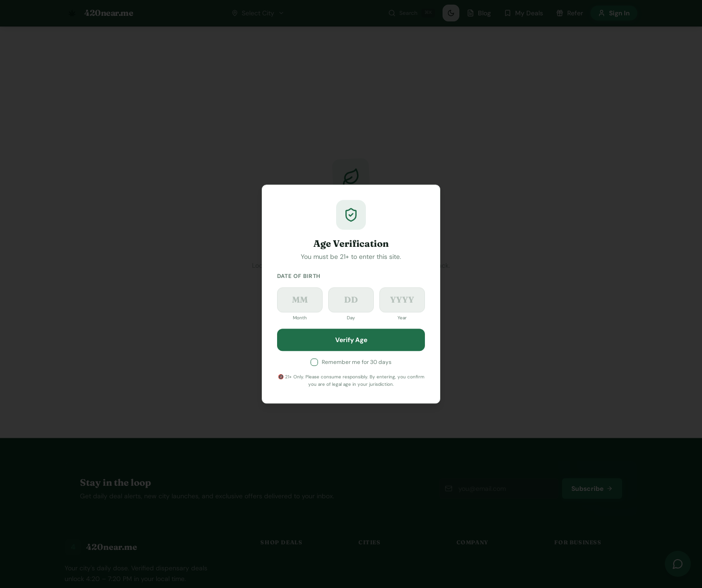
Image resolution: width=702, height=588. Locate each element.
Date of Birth (299, 276)
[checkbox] (314, 362)
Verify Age (351, 340)
